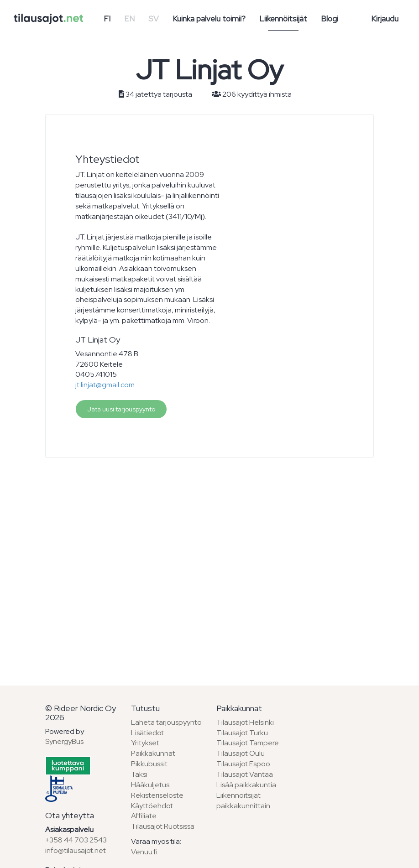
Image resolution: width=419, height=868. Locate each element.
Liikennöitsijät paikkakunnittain (243, 800)
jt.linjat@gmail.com (105, 385)
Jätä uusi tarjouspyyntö (121, 409)
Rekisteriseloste (157, 795)
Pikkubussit (149, 764)
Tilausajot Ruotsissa (163, 826)
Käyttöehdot (152, 806)
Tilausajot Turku (242, 733)
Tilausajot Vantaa (245, 774)
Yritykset (145, 743)
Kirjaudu (385, 19)
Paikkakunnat (153, 753)
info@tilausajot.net (76, 850)
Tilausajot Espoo (243, 764)
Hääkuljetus (150, 785)
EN (129, 19)
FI (107, 19)
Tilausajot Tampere (248, 743)
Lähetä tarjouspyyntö (166, 722)
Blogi (330, 19)
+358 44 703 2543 (76, 840)
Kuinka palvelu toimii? (209, 19)
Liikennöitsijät (283, 19)
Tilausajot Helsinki (245, 722)
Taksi (139, 774)
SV (154, 19)
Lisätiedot (147, 733)
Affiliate (144, 816)
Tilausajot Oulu (241, 753)
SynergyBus (64, 741)
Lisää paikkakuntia (246, 785)
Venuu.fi (144, 852)
